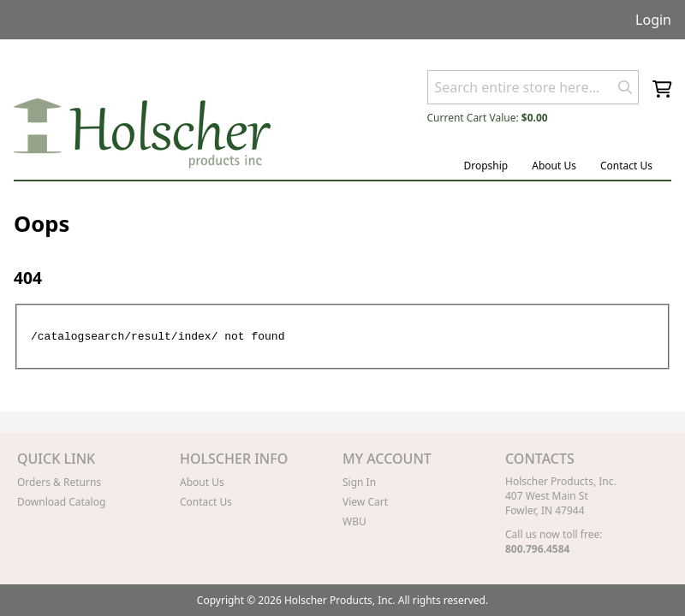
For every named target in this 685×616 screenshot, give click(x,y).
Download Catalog (61, 502)
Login (653, 20)
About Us (554, 166)
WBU (354, 521)
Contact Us (626, 166)
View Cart (365, 502)
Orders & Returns (59, 482)
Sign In (359, 482)
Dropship (485, 166)
